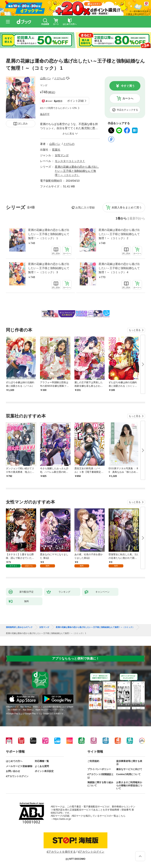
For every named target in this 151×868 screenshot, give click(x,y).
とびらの (60, 78)
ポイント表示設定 (44, 771)
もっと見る (135, 330)
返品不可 (45, 114)
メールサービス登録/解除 (19, 766)
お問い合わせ (13, 771)
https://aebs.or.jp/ (62, 819)
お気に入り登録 (85, 207)
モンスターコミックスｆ (70, 161)
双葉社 (56, 150)
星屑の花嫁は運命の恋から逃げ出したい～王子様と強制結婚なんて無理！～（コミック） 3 (49, 268)
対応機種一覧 (42, 761)
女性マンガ (62, 155)
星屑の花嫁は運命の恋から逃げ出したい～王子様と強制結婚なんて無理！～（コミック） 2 (119, 234)
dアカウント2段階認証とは (101, 776)
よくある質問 (42, 766)
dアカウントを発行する (61, 852)
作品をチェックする (127, 110)
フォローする (68, 78)
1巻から (121, 218)
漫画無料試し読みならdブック (19, 627)
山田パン (46, 78)
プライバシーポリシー (99, 769)
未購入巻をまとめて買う (127, 207)
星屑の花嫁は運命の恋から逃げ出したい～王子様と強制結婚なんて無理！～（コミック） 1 (49, 234)
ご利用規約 (93, 761)
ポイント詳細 (75, 101)
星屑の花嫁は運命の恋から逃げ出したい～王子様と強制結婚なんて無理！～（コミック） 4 (119, 268)
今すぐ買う (128, 86)
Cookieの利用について (128, 774)
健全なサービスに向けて (129, 769)
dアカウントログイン (17, 776)
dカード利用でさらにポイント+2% (58, 108)
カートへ (128, 98)
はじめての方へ (14, 761)
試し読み (23, 124)
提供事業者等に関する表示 (129, 763)
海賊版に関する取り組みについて (100, 784)
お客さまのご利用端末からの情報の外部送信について (129, 785)
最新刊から (137, 218)
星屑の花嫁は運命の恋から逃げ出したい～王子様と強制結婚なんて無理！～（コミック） (77, 171)
